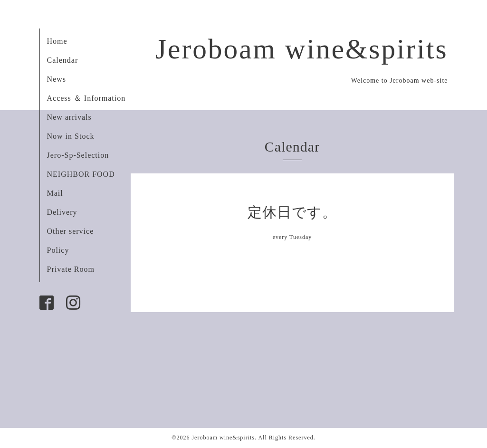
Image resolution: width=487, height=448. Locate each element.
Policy (58, 250)
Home (57, 41)
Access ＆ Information (86, 98)
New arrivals (69, 117)
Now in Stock (71, 136)
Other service (71, 231)
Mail (55, 193)
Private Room (71, 269)
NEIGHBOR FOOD (81, 174)
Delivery (62, 212)
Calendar (63, 60)
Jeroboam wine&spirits (302, 49)
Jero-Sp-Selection (78, 155)
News (57, 79)
